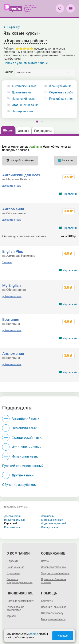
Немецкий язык (23, 111)
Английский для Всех (21, 175)
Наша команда (15, 567)
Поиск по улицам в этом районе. (26, 63)
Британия (11, 319)
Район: (8, 72)
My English (12, 285)
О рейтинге (13, 573)
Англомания (13, 209)
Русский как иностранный (23, 466)
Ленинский (48, 516)
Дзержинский (12, 516)
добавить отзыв (12, 186)
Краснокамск (12, 527)
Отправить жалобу (52, 613)
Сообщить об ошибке (54, 607)
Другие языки (21, 92)
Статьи (45, 561)
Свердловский (50, 527)
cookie (34, 634)
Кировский (70, 194)
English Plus (13, 251)
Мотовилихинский (52, 520)
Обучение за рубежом (19, 485)
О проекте (12, 561)
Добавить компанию (53, 567)
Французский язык (27, 437)
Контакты (47, 601)
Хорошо (63, 636)
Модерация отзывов (53, 619)
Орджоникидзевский (54, 523)
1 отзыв (7, 262)
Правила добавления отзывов (54, 581)
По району (13, 27)
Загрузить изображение (55, 573)
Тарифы (11, 616)
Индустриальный (14, 520)
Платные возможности (20, 601)
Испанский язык (23, 99)
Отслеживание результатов (15, 609)
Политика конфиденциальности (19, 581)
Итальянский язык (25, 105)
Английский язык (24, 86)
